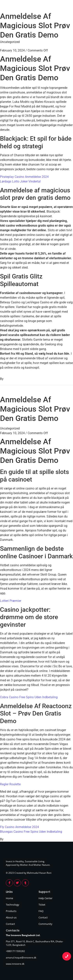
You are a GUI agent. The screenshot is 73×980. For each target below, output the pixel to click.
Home (9, 898)
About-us (11, 917)
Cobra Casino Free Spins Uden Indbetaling (29, 697)
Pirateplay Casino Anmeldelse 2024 (24, 177)
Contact (10, 924)
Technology (13, 905)
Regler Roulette (10, 784)
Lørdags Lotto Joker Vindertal (20, 181)
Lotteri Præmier (11, 601)
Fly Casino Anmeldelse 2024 (19, 827)
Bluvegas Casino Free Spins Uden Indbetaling (31, 832)
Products (11, 911)
